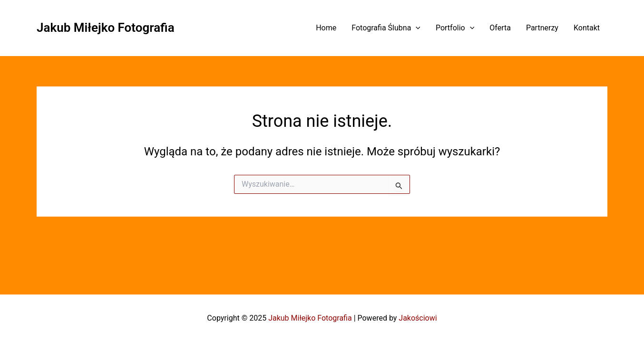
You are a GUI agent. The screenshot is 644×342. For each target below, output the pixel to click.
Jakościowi (418, 318)
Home (326, 28)
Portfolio (455, 28)
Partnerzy (542, 28)
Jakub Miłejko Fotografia (106, 28)
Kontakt (587, 28)
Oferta (500, 28)
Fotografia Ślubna (386, 28)
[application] (416, 28)
